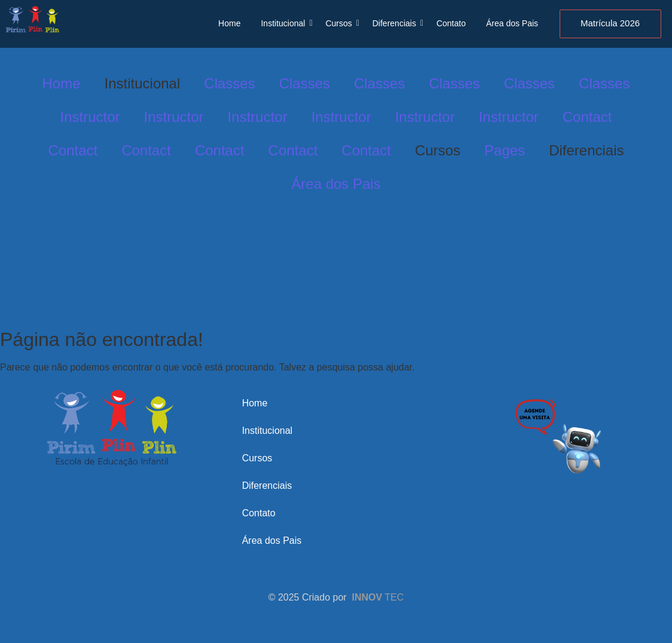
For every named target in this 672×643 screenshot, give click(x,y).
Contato (451, 23)
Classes (229, 83)
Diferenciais (396, 23)
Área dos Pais (512, 23)
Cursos (340, 23)
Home (229, 23)
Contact (587, 117)
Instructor (90, 117)
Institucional (285, 23)
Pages (505, 150)
